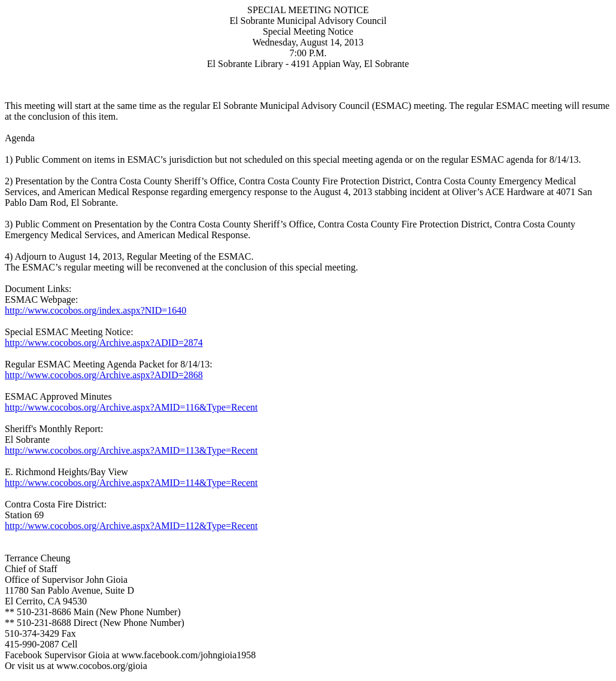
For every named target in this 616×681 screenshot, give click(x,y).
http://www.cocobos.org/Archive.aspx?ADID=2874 (104, 343)
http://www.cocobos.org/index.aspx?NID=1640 (95, 310)
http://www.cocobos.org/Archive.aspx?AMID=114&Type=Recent (131, 483)
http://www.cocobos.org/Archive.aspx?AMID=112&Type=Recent (131, 526)
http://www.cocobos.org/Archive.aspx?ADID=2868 (104, 375)
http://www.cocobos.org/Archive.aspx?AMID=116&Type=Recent (131, 407)
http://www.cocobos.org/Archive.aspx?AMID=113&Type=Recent (131, 450)
